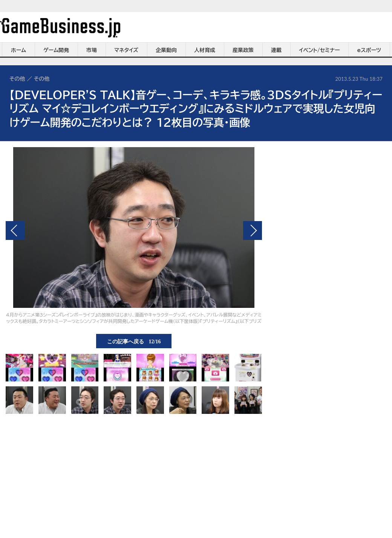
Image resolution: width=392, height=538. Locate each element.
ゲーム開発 (56, 50)
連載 (276, 50)
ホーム (18, 50)
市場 (92, 50)
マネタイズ (126, 50)
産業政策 (243, 50)
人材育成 (205, 50)
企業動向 (166, 50)
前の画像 (15, 231)
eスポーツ (369, 50)
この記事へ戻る (134, 341)
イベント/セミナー (319, 50)
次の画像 (253, 231)
